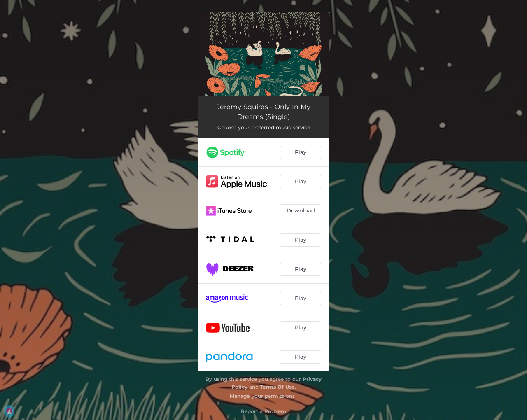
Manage (240, 396)
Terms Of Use (277, 387)
